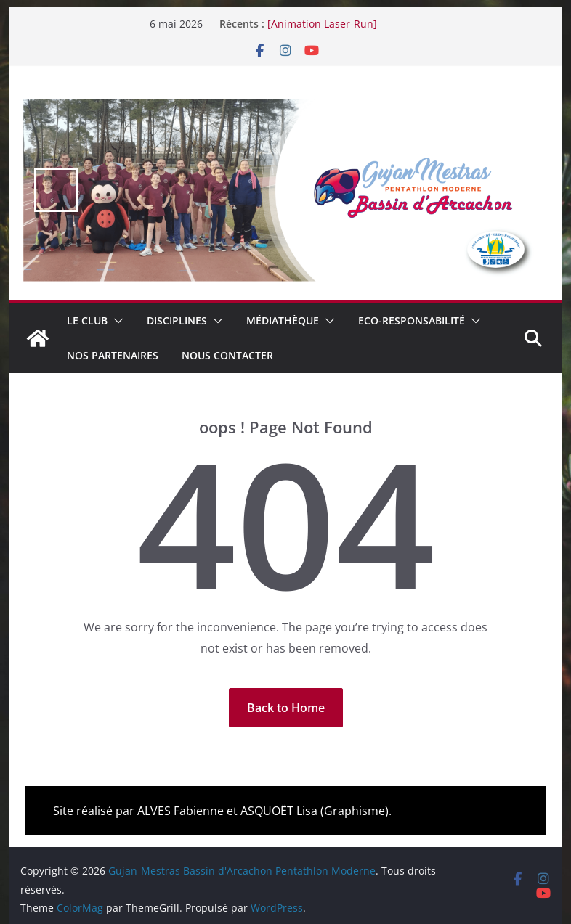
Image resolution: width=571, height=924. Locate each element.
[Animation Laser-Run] (322, 24)
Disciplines (177, 320)
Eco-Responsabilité (412, 320)
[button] (116, 321)
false (56, 190)
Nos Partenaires (113, 355)
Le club (87, 320)
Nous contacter (227, 355)
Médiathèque (283, 320)
